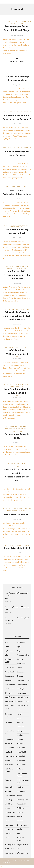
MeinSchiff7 (21, 756)
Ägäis (5, 427)
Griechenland (24, 427)
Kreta (19, 718)
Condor (20, 668)
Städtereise (9, 825)
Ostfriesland (22, 791)
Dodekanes (21, 672)
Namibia (8, 780)
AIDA (5, 111)
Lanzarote (21, 727)
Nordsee (20, 787)
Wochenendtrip (23, 853)
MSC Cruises (20, 348)
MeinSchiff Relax (11, 756)
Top (22, 24)
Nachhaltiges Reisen (22, 775)
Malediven (25, 430)
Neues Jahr (9, 787)
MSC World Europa (9, 770)
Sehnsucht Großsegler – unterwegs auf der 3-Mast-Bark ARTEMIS (17, 316)
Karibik (6, 430)
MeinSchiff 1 (7, 465)
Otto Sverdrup (20, 74)
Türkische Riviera (20, 839)
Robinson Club (10, 812)
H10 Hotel (8, 693)
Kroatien (20, 723)
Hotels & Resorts (23, 697)
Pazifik (19, 796)
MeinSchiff (21, 748)
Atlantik (20, 659)
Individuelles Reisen (11, 22)
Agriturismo (9, 651)
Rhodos (7, 808)
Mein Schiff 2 (9, 748)
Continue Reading (17, 62)
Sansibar (20, 812)
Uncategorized (10, 845)
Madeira (20, 739)
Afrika (7, 647)
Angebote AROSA (8, 661)
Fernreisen (13, 427)
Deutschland (9, 672)
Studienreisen (9, 829)
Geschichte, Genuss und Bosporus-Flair (17, 608)
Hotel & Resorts (10, 697)
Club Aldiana (9, 668)
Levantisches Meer (9, 732)
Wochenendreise (10, 853)
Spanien (15, 432)
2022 (6, 225)
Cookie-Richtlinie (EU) (24, 861)
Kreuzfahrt (25, 22)
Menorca (8, 761)
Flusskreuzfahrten (19, 186)
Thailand (8, 834)
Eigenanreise (9, 676)
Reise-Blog (18, 465)
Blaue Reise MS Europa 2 (17, 515)
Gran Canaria (22, 685)
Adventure (21, 643)
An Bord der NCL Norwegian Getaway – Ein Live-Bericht (17, 275)
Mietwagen (21, 761)
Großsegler (9, 310)
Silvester (20, 817)
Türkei (7, 838)
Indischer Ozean (23, 702)
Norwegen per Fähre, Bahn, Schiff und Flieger (17, 619)
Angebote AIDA (14, 111)
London (20, 735)
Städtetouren (22, 825)
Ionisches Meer (22, 706)
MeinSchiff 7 (22, 752)
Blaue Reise (8, 385)
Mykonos (20, 769)
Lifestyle (27, 509)
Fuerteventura (10, 685)
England (20, 676)
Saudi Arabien (10, 817)
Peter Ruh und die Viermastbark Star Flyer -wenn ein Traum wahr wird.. (17, 596)
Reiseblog (28, 465)
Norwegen (15, 24)
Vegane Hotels (22, 845)
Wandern (20, 849)
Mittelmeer (20, 267)
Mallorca (20, 744)
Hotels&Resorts (10, 702)
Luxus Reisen (12, 510)
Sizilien (7, 821)
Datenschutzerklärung (13, 861)
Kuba (6, 727)
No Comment (17, 65)
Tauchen (20, 829)
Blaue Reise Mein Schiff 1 (17, 548)
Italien (25, 428)
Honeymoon (21, 693)
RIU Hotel (21, 808)
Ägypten (20, 651)
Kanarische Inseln (21, 225)
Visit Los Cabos (10, 849)
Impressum (5, 861)
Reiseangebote (22, 800)
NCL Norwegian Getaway (23, 782)
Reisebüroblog (22, 804)
